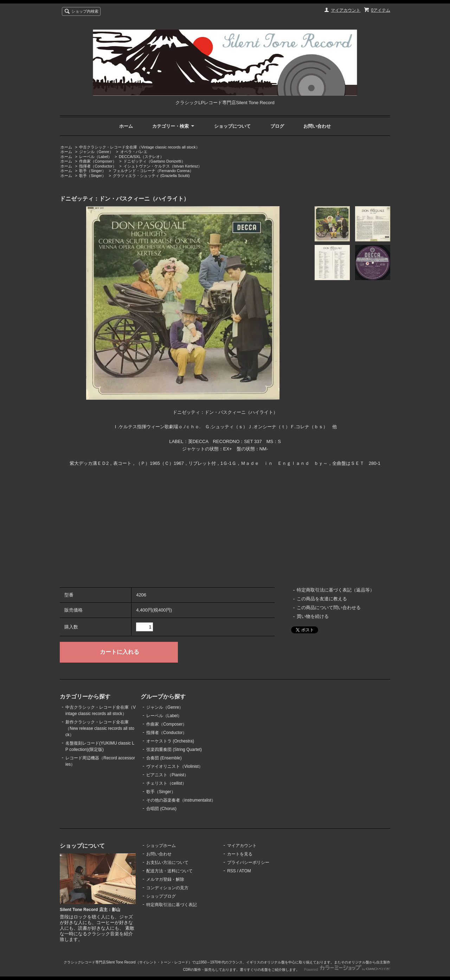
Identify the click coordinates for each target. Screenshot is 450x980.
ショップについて (232, 126)
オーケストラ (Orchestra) (170, 741)
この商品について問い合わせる (329, 608)
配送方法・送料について (169, 871)
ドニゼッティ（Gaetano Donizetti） (154, 161)
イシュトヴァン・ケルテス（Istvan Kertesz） (163, 166)
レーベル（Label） (95, 157)
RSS (232, 871)
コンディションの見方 (167, 888)
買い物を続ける (313, 616)
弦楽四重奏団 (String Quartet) (174, 750)
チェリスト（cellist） (166, 783)
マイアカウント (346, 10)
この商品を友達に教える (322, 599)
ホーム (126, 126)
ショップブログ (161, 896)
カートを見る (240, 854)
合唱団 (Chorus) (161, 809)
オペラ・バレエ (134, 152)
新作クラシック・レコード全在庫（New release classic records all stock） (100, 728)
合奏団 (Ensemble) (164, 758)
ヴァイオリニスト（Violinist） (175, 766)
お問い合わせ (317, 126)
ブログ (277, 126)
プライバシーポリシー (248, 862)
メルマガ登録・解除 (165, 879)
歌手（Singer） (92, 171)
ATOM (245, 871)
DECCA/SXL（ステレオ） (141, 157)
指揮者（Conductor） (98, 166)
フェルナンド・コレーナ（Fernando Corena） (153, 171)
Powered (347, 970)
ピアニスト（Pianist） (167, 775)
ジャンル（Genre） (96, 152)
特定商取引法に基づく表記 (172, 905)
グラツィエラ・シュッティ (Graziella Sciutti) (151, 176)
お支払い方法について (167, 862)
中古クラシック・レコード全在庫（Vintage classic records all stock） (139, 147)
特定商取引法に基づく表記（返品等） (336, 590)
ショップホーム (161, 846)
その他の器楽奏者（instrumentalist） (181, 800)
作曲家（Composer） (98, 161)
